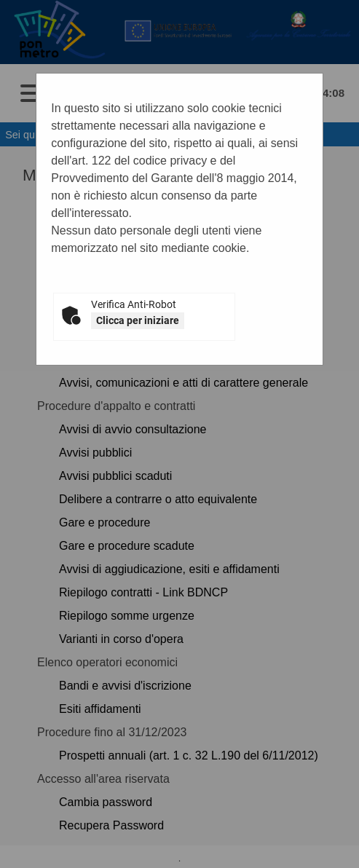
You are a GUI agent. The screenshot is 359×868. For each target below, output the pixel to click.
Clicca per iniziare (138, 320)
